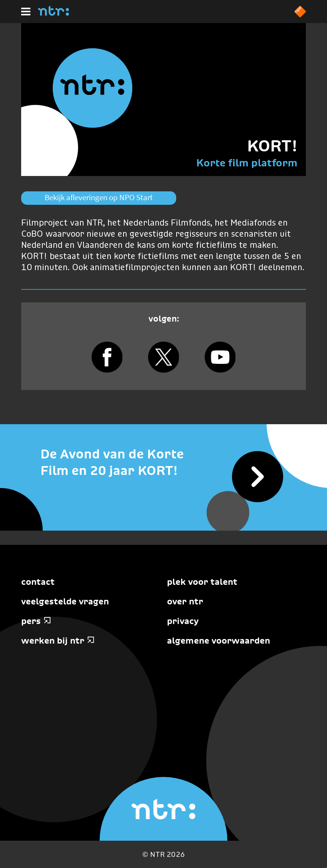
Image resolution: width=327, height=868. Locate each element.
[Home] (53, 13)
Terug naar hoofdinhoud (326, 867)
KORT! (272, 146)
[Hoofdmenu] (26, 12)
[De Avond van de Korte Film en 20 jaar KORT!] (163, 462)
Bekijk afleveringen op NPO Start (99, 197)
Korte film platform (247, 163)
